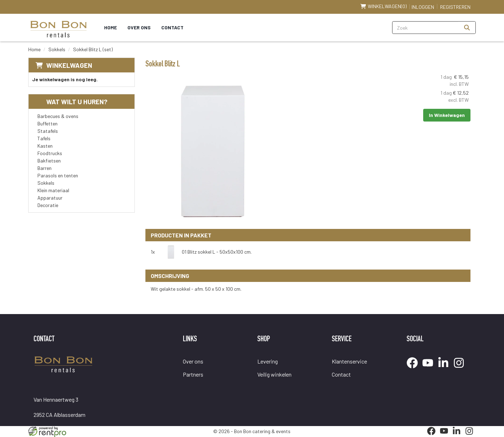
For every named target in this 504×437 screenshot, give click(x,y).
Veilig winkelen (274, 374)
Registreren (455, 7)
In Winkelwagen (447, 115)
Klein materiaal (53, 190)
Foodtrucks (50, 153)
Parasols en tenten (58, 175)
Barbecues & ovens (58, 116)
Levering (268, 361)
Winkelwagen (69, 65)
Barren (44, 168)
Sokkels (57, 49)
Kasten (45, 146)
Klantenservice (349, 361)
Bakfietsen (49, 161)
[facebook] (414, 369)
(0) (383, 6)
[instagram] (461, 369)
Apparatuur (50, 198)
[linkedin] (445, 369)
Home (110, 27)
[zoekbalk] (425, 28)
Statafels (48, 131)
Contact (172, 27)
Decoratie (48, 205)
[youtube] (430, 369)
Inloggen (423, 7)
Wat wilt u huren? (71, 102)
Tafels (44, 138)
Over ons (139, 27)
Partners (193, 374)
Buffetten (47, 123)
